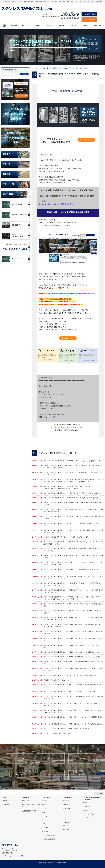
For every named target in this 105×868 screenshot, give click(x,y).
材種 (43, 805)
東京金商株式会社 (50, 863)
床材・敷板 (45, 831)
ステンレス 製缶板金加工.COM (92, 798)
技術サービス (51, 758)
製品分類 (45, 801)
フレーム (45, 816)
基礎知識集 (19, 775)
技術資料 (86, 802)
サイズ (44, 808)
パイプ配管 (45, 828)
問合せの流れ (87, 806)
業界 (43, 812)
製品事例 (82, 758)
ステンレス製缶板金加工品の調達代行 (31, 805)
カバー (44, 820)
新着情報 (82, 775)
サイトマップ (87, 818)
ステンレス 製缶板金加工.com (27, 9)
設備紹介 (51, 775)
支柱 (43, 824)
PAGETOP (99, 793)
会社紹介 (66, 801)
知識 (4, 798)
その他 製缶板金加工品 (49, 839)
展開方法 (65, 826)
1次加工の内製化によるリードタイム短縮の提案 (31, 811)
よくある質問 (5, 805)
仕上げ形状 (66, 829)
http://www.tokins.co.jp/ (16, 856)
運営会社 (68, 798)
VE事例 (67, 822)
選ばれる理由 (19, 758)
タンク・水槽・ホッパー (49, 835)
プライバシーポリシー (89, 814)
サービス (26, 798)
